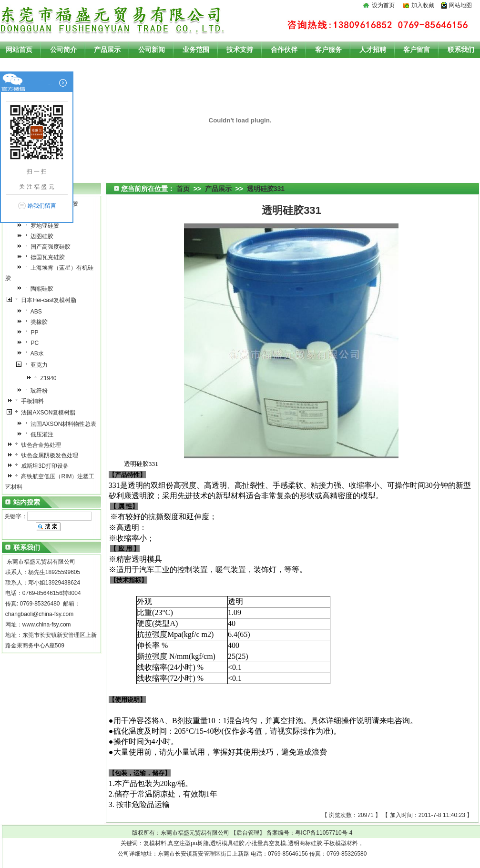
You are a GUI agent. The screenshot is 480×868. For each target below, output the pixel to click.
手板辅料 (28, 401)
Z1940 (44, 378)
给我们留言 (42, 206)
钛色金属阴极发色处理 (45, 455)
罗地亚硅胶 (40, 226)
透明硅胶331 (266, 189)
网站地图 (460, 5)
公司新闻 (152, 50)
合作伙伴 (284, 50)
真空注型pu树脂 (188, 843)
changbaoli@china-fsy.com (39, 614)
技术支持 (240, 50)
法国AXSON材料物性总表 (59, 424)
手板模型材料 (341, 843)
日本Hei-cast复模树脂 (44, 300)
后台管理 (248, 833)
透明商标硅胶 (305, 843)
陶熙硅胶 (37, 289)
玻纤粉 (35, 391)
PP (30, 333)
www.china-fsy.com (47, 625)
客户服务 (328, 50)
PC (30, 343)
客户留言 (417, 50)
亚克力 (35, 365)
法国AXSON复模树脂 (44, 413)
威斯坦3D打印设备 (40, 466)
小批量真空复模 (266, 843)
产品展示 (107, 50)
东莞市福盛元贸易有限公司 (195, 833)
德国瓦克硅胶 (43, 257)
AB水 (33, 353)
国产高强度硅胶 (46, 247)
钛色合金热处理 (36, 445)
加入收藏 (423, 5)
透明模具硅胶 (227, 843)
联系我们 (461, 50)
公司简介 (63, 50)
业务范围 (196, 50)
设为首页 (383, 5)
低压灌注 (37, 434)
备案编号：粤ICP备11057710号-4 (309, 833)
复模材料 (155, 843)
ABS (32, 312)
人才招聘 (373, 50)
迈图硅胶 (37, 236)
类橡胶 (35, 322)
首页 (183, 189)
